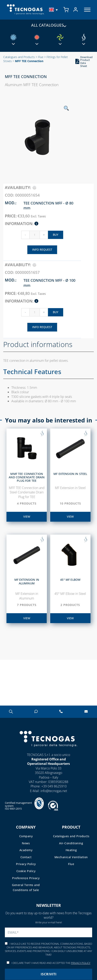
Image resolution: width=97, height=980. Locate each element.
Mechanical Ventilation (71, 857)
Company (26, 836)
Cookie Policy (26, 871)
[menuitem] (54, 10)
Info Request (42, 250)
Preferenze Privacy (26, 878)
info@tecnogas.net (54, 791)
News (26, 843)
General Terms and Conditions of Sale (26, 887)
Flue (41, 57)
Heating (71, 850)
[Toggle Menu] (87, 10)
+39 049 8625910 (54, 786)
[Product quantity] (35, 235)
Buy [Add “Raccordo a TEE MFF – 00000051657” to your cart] (56, 312)
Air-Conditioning (71, 843)
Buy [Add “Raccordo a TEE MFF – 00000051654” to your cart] (56, 235)
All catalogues (48, 25)
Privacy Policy (26, 864)
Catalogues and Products (19, 57)
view (27, 517)
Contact (26, 857)
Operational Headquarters (48, 764)
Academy (26, 850)
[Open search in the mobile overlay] (11, 712)
